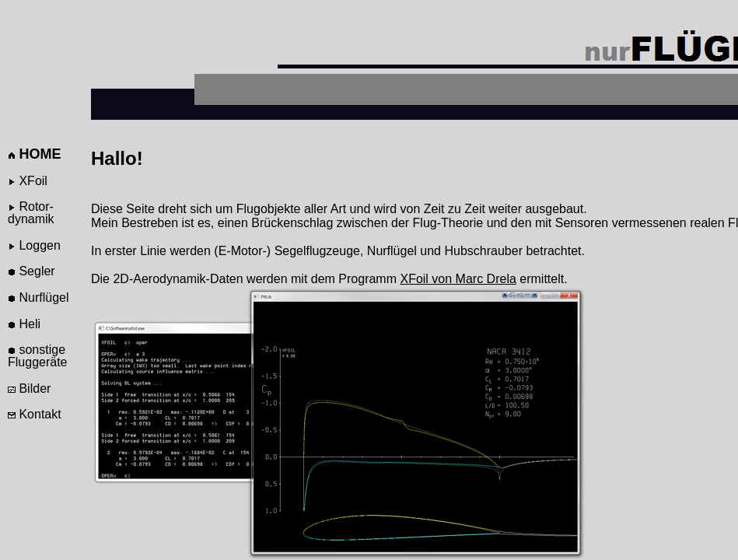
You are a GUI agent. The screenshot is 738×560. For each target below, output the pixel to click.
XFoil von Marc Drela (458, 279)
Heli (24, 324)
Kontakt (35, 414)
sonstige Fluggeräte (38, 356)
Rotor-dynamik (31, 213)
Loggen (34, 245)
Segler (31, 271)
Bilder (29, 388)
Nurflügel (38, 297)
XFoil (28, 181)
